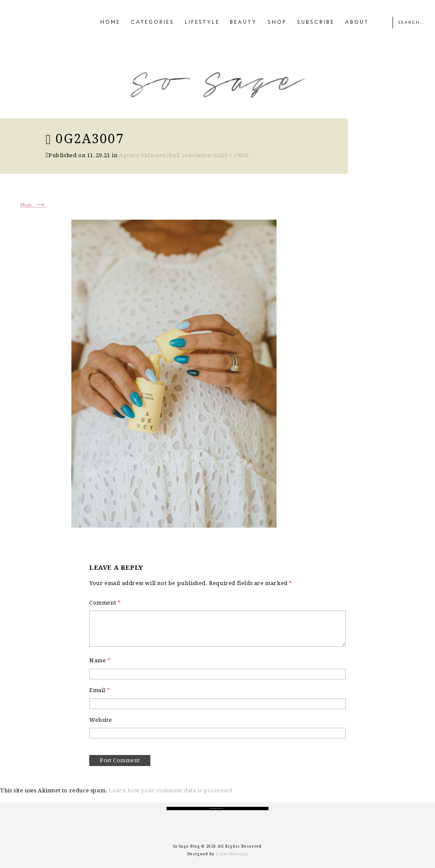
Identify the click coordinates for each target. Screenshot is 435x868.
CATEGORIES (153, 23)
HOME (110, 23)
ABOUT (357, 23)
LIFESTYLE (202, 23)
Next (34, 205)
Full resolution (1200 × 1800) (209, 155)
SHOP (277, 23)
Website (100, 720)
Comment (105, 603)
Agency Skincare (143, 155)
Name (100, 660)
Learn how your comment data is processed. (171, 790)
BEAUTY (243, 23)
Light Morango (232, 854)
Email (100, 690)
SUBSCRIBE (316, 23)
